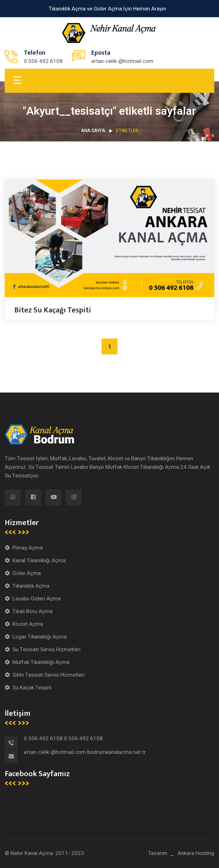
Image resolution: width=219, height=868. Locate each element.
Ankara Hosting (196, 853)
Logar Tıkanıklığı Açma (39, 637)
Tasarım (158, 853)
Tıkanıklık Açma (31, 586)
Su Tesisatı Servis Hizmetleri (46, 649)
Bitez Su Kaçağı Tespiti (53, 310)
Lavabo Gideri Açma (36, 599)
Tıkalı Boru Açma (32, 611)
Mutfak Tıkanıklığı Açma (41, 662)
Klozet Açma (28, 624)
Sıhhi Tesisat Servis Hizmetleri (49, 675)
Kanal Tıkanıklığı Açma (39, 560)
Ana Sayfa (93, 131)
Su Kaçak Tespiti (32, 688)
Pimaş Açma (28, 548)
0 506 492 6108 (43, 61)
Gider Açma (27, 573)
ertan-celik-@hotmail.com (122, 61)
